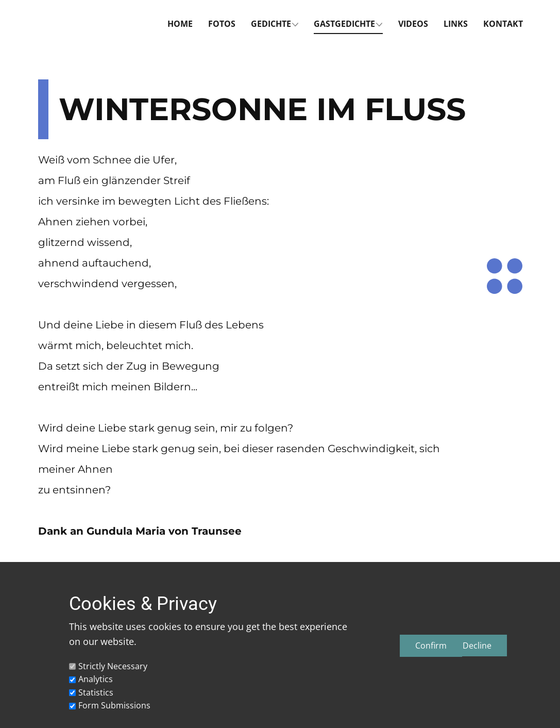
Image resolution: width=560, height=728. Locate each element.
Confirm (431, 646)
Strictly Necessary (113, 666)
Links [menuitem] (456, 24)
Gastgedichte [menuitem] (344, 24)
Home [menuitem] (180, 24)
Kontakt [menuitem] (503, 24)
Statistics (96, 692)
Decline (477, 646)
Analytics (96, 679)
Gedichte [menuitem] (271, 24)
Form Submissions (114, 705)
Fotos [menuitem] (222, 24)
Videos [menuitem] (413, 24)
